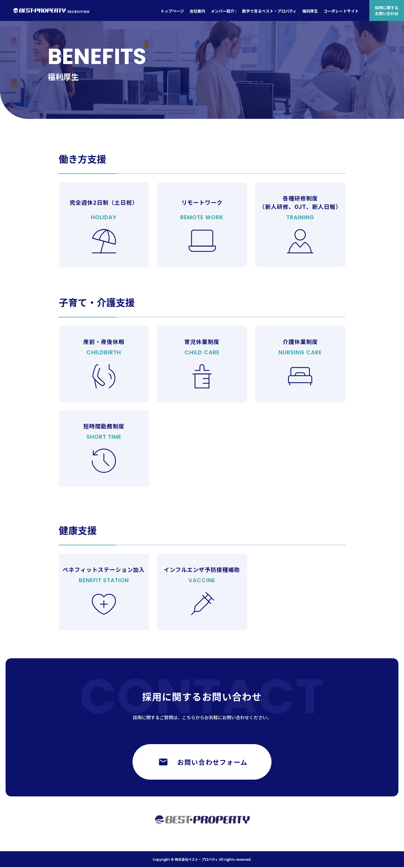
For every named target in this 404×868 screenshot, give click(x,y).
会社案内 (197, 11)
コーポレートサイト (341, 11)
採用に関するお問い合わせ (387, 10)
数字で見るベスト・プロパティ (269, 11)
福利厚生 (310, 11)
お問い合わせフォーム (202, 762)
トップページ (172, 11)
